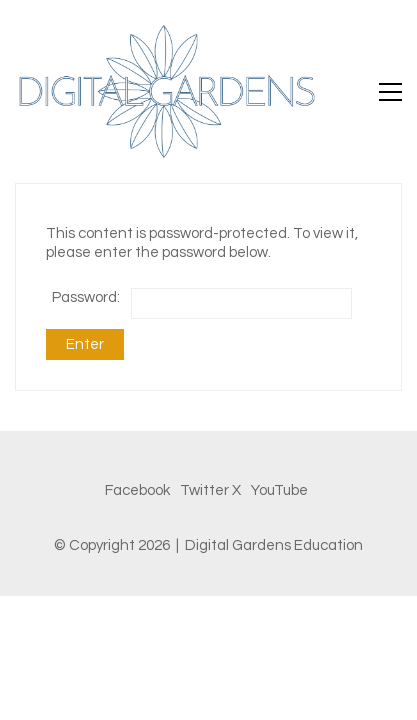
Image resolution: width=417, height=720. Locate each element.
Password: (202, 303)
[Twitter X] (210, 491)
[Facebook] (137, 491)
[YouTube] (279, 491)
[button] (390, 92)
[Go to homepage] (165, 91)
